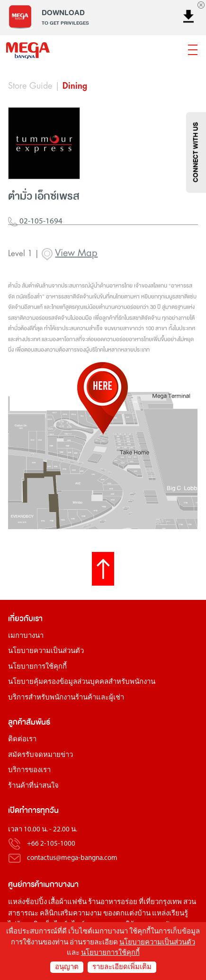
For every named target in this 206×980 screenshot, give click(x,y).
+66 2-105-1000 (51, 844)
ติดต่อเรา (22, 740)
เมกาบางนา (26, 636)
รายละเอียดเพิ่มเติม (122, 967)
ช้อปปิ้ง (36, 902)
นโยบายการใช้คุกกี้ (37, 667)
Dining (75, 86)
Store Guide (30, 86)
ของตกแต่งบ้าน (127, 914)
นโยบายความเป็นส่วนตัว (46, 651)
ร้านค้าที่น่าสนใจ (33, 786)
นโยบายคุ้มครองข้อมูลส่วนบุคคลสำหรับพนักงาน (82, 682)
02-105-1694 (35, 229)
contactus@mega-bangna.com (72, 858)
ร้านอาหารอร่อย (113, 902)
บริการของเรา (29, 770)
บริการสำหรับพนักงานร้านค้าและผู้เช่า (66, 698)
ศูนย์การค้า (26, 884)
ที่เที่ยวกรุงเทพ (160, 902)
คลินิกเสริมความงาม (71, 914)
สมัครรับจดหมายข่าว (40, 755)
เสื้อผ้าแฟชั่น (67, 902)
